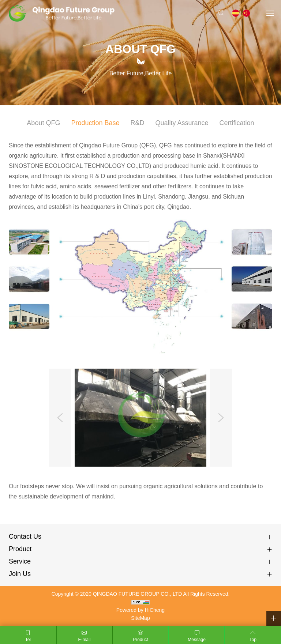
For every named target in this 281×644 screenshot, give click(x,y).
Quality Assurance (182, 123)
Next (221, 418)
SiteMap (140, 618)
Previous (60, 418)
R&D (138, 123)
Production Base (95, 123)
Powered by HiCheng (140, 610)
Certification (237, 123)
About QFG (43, 123)
